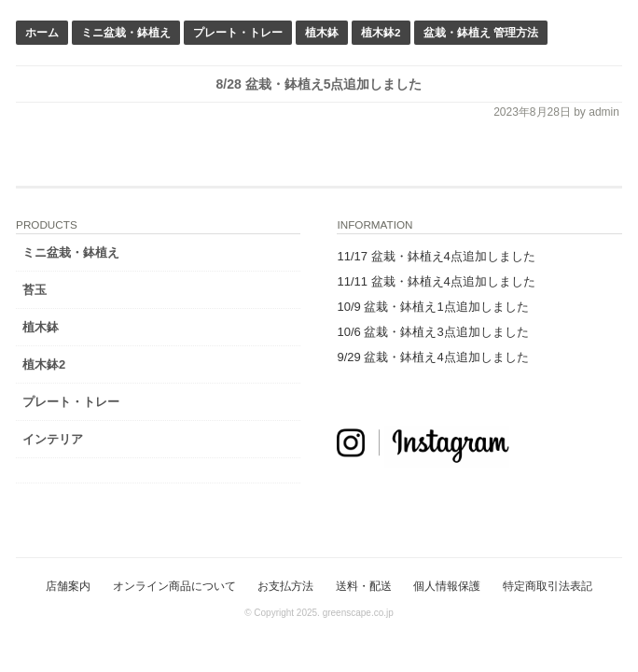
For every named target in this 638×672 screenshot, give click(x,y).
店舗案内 (68, 586)
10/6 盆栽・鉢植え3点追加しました (432, 332)
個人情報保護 (447, 586)
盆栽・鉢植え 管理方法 (481, 32)
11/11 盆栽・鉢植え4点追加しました (436, 281)
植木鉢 (322, 32)
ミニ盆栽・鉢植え (126, 32)
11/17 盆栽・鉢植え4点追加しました (436, 256)
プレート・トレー (238, 32)
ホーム (42, 32)
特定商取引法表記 (548, 586)
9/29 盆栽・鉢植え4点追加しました (432, 357)
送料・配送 (364, 586)
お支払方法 (285, 586)
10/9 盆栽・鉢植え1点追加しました (432, 307)
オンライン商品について (174, 586)
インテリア (53, 439)
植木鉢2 (381, 32)
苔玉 (35, 290)
